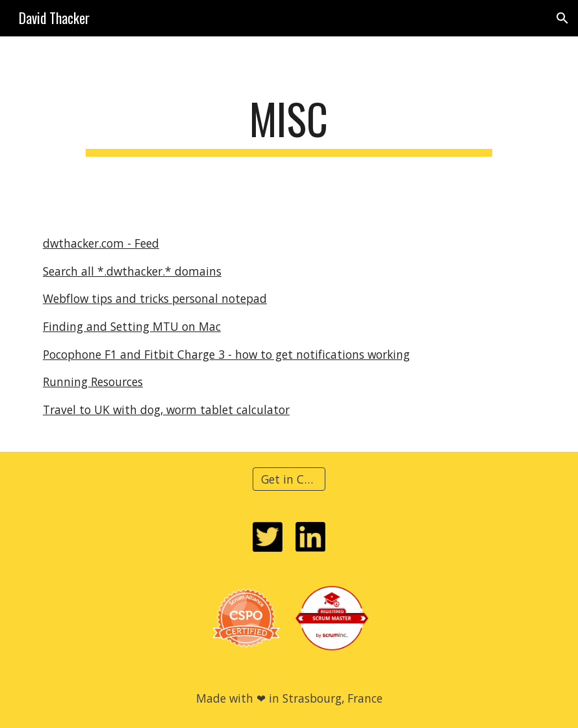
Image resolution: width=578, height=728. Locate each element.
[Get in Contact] (289, 479)
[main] (289, 125)
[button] (562, 18)
